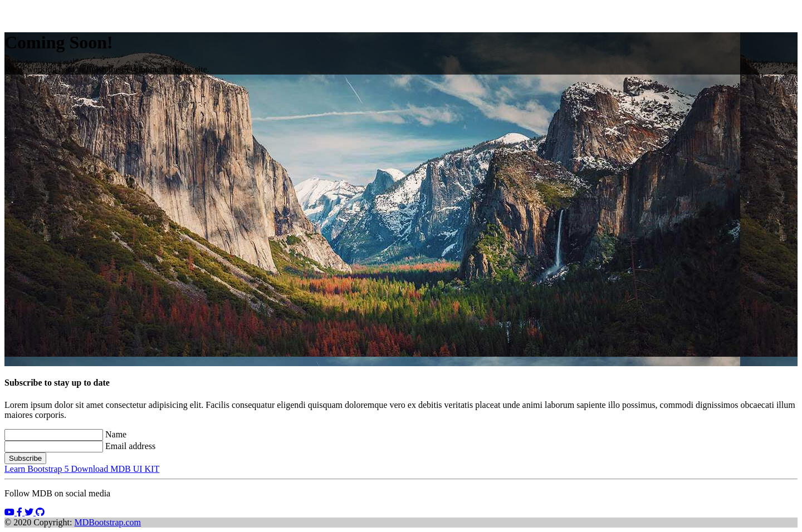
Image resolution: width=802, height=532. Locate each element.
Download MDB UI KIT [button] (116, 469)
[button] (11, 512)
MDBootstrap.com (108, 522)
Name (116, 434)
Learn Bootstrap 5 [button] (38, 469)
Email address (130, 446)
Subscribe (25, 458)
